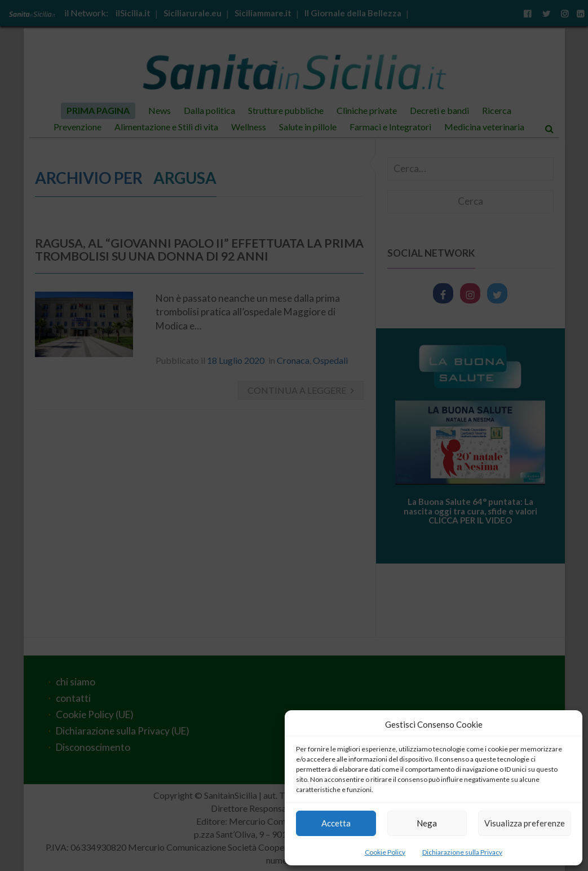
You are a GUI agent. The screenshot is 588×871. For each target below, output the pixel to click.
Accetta (336, 823)
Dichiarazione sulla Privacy (462, 852)
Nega (427, 823)
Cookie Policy (385, 852)
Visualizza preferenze (525, 823)
